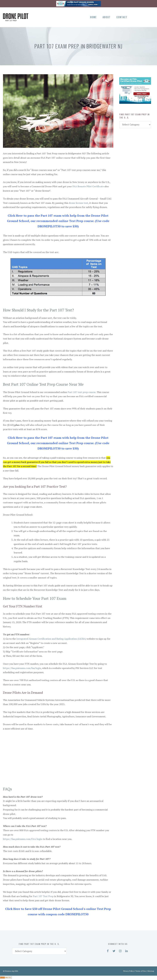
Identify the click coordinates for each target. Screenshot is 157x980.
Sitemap (151, 971)
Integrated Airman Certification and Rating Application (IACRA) (51, 639)
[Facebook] (135, 17)
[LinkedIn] (151, 17)
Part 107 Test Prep (43, 896)
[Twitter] (141, 17)
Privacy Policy (129, 971)
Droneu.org (10, 971)
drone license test (78, 203)
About (107, 17)
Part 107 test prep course (82, 392)
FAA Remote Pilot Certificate (88, 186)
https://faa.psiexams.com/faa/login (22, 668)
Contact (122, 17)
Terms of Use (141, 971)
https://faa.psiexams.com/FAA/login (23, 839)
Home (93, 17)
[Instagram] (146, 17)
